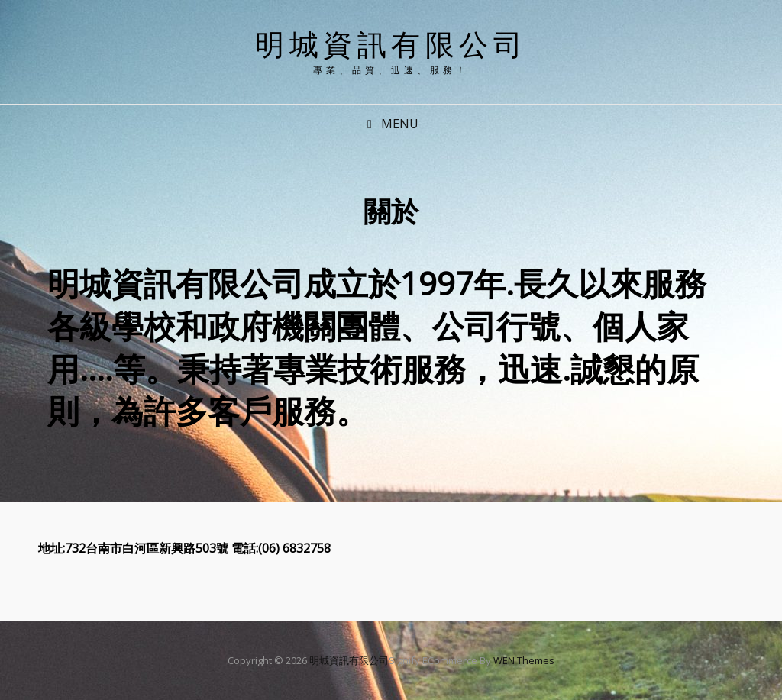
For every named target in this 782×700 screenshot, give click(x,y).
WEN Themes (524, 660)
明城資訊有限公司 (391, 43)
